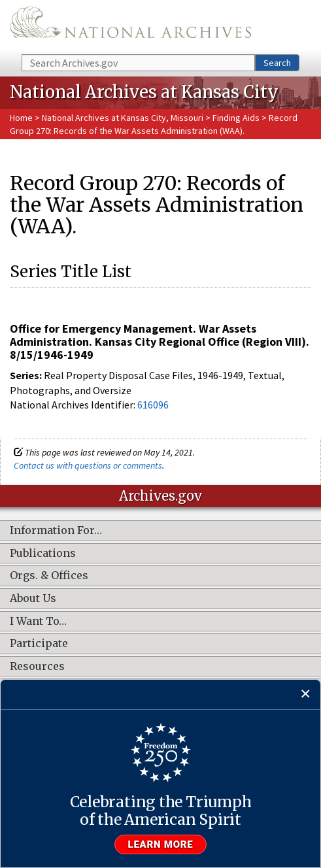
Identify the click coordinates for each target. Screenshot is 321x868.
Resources (37, 667)
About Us (33, 599)
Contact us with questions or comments (88, 465)
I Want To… (38, 622)
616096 (153, 405)
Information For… (56, 531)
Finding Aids (236, 118)
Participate (39, 644)
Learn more (161, 844)
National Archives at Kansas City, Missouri (123, 118)
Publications (43, 554)
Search (277, 63)
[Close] (306, 694)
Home (21, 118)
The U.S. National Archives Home (130, 26)
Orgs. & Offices (49, 576)
